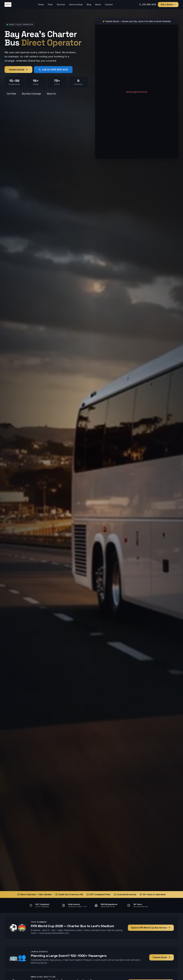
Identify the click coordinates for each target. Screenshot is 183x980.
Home (41, 4)
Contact (109, 4)
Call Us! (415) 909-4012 (53, 70)
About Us (51, 94)
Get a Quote (168, 4)
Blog (89, 4)
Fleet (50, 4)
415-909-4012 (148, 4)
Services (61, 4)
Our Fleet (11, 94)
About (98, 4)
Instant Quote (18, 70)
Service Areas (76, 4)
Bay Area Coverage (31, 94)
